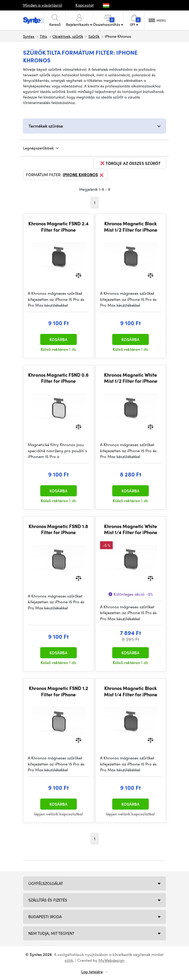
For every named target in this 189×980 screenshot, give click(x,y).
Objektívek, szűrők (68, 36)
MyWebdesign (111, 960)
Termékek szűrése (46, 126)
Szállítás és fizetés (48, 900)
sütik (69, 960)
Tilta (43, 36)
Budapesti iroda (45, 917)
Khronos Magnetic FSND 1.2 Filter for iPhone (58, 691)
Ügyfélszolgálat (46, 883)
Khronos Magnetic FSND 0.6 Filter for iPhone (58, 378)
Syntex (29, 36)
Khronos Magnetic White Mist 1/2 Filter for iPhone (131, 378)
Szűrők (94, 36)
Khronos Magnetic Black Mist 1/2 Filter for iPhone (131, 227)
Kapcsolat (85, 5)
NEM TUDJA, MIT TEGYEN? (51, 933)
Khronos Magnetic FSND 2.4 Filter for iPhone (58, 227)
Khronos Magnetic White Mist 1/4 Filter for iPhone (131, 529)
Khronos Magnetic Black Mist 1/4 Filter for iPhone (131, 691)
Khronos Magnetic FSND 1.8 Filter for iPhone (58, 529)
